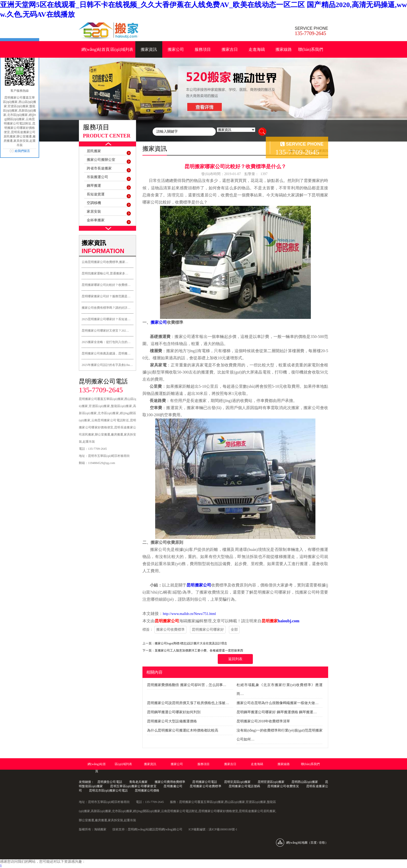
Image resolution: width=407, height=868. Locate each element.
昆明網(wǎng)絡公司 (169, 829)
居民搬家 (94, 151)
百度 (314, 843)
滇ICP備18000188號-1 (223, 829)
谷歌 (322, 843)
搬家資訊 (149, 49)
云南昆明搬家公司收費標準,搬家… (105, 262)
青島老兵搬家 (138, 782)
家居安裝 (94, 212)
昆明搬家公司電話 (205, 782)
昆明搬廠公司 (173, 786)
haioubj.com (289, 621)
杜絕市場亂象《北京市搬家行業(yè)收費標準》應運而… (280, 689)
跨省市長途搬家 (99, 168)
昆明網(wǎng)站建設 (141, 829)
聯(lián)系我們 (311, 49)
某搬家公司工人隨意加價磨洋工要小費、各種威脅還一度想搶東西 (199, 650)
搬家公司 (176, 49)
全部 (234, 630)
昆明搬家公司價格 (147, 790)
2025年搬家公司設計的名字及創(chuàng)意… (107, 365)
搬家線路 (284, 49)
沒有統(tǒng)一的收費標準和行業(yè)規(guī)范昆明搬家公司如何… (280, 735)
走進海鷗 (257, 49)
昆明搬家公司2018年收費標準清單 (263, 721)
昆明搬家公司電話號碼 (244, 786)
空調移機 (94, 203)
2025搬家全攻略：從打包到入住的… (106, 342)
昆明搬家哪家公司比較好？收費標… (106, 285)
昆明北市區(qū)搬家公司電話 (108, 790)
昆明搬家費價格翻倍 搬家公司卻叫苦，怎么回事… (187, 685)
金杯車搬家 (96, 220)
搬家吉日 (230, 49)
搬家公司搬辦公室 (101, 160)
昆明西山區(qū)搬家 (305, 782)
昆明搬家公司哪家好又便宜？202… (105, 331)
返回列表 (235, 659)
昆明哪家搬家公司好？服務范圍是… (106, 296)
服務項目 (203, 49)
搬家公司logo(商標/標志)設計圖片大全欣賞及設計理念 (191, 643)
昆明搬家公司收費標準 (206, 786)
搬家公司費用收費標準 (170, 782)
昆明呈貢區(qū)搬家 (237, 782)
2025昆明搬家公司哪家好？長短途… (106, 319)
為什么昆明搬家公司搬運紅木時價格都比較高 (183, 730)
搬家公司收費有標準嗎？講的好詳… (106, 308)
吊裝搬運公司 (97, 177)
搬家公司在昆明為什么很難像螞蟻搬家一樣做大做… (278, 703)
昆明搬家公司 (199, 585)
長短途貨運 (96, 194)
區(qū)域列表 (122, 49)
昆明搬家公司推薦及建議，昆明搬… (106, 353)
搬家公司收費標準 (170, 630)
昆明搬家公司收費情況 (283, 786)
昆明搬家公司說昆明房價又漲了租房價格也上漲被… (188, 703)
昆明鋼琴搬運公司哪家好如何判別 (174, 712)
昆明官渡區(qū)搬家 (271, 782)
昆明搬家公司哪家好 (208, 630)
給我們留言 (22, 151)
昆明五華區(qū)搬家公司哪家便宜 (133, 786)
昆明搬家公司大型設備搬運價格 (172, 721)
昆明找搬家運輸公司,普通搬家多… (105, 273)
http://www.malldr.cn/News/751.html (189, 614)
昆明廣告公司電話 (110, 782)
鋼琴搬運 (94, 186)
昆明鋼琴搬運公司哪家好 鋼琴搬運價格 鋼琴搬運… (277, 712)
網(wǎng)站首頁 (96, 49)
